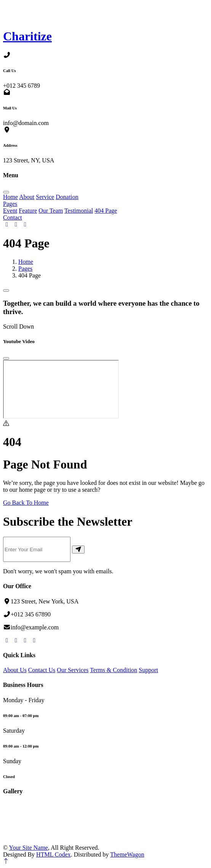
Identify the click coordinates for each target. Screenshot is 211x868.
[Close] (6, 358)
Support (148, 670)
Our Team (51, 211)
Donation (67, 197)
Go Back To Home (26, 503)
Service (45, 197)
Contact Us (42, 670)
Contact (13, 217)
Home (10, 197)
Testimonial (79, 211)
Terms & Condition (113, 670)
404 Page (106, 211)
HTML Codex (54, 854)
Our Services (73, 670)
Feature (28, 211)
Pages (10, 204)
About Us (15, 670)
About (27, 197)
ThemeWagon (127, 854)
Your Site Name (29, 848)
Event (10, 211)
